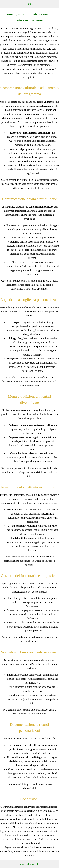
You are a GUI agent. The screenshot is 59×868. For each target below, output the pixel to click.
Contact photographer (29, 864)
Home (29, 4)
